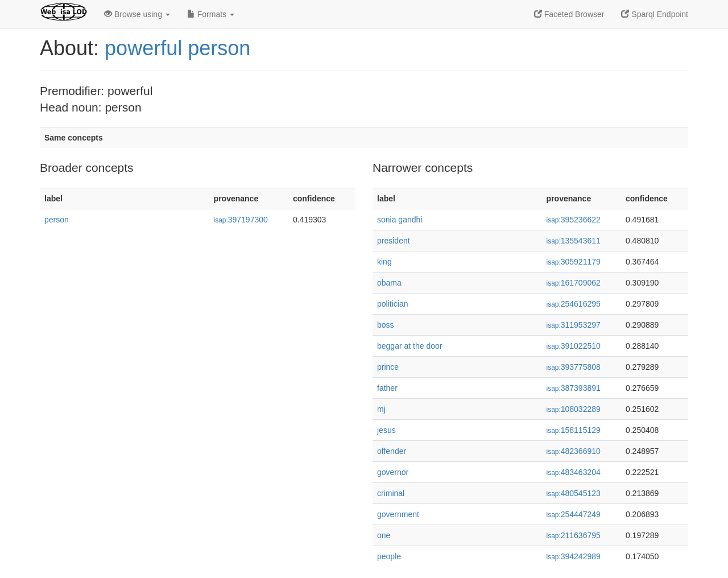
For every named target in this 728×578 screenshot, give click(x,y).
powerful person (177, 48)
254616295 (574, 304)
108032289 (574, 409)
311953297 (574, 325)
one (384, 535)
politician (392, 304)
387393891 (574, 388)
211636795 (574, 535)
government (398, 514)
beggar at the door (409, 346)
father (387, 388)
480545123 (574, 493)
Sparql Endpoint (655, 14)
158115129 (574, 430)
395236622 (574, 220)
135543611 (574, 241)
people (389, 556)
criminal (391, 493)
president (394, 241)
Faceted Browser (569, 14)
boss (386, 325)
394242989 (574, 556)
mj (381, 409)
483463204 (574, 472)
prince (388, 367)
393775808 (574, 367)
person (57, 220)
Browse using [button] (137, 14)
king (384, 262)
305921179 (574, 262)
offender (392, 451)
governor (393, 472)
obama (389, 283)
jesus (386, 430)
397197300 (241, 220)
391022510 (574, 346)
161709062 (574, 283)
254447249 (574, 514)
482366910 (574, 451)
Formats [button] (211, 14)
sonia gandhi (400, 220)
